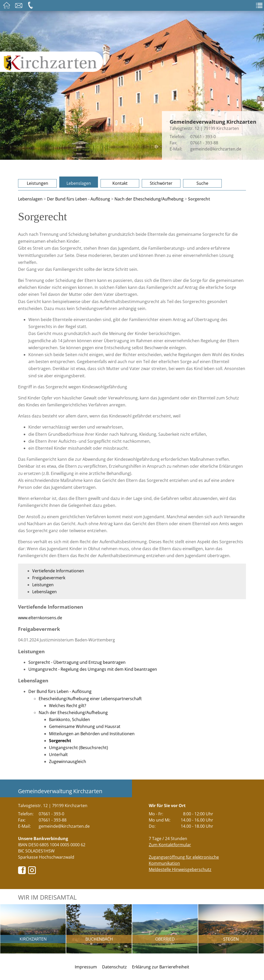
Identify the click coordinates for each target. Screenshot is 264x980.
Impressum (86, 967)
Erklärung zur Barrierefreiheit (161, 967)
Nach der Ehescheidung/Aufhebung (149, 199)
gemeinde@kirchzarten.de (216, 149)
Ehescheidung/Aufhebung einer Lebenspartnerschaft (90, 699)
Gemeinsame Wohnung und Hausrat (85, 726)
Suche (202, 183)
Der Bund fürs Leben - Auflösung (79, 199)
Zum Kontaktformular (170, 845)
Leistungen (38, 183)
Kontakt (120, 183)
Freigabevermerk (49, 578)
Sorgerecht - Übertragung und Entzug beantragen (77, 662)
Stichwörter (161, 183)
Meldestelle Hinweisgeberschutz (180, 869)
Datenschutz (114, 967)
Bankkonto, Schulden (69, 719)
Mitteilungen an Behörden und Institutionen (92, 734)
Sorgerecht (60, 741)
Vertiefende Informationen (58, 571)
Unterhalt (58, 755)
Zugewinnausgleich (68, 761)
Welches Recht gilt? (68, 706)
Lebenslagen (79, 183)
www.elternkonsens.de (40, 618)
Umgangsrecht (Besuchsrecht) (79, 748)
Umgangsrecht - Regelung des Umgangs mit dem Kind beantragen (93, 669)
